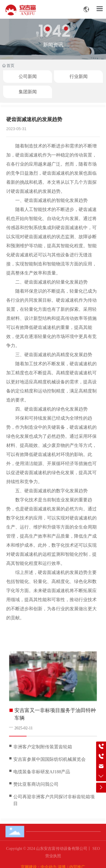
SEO (96, 849)
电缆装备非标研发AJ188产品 (42, 772)
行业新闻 (79, 76)
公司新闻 (28, 76)
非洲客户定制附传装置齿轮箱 (43, 747)
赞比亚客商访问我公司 (36, 784)
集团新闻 (28, 92)
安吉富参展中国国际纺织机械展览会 (49, 759)
